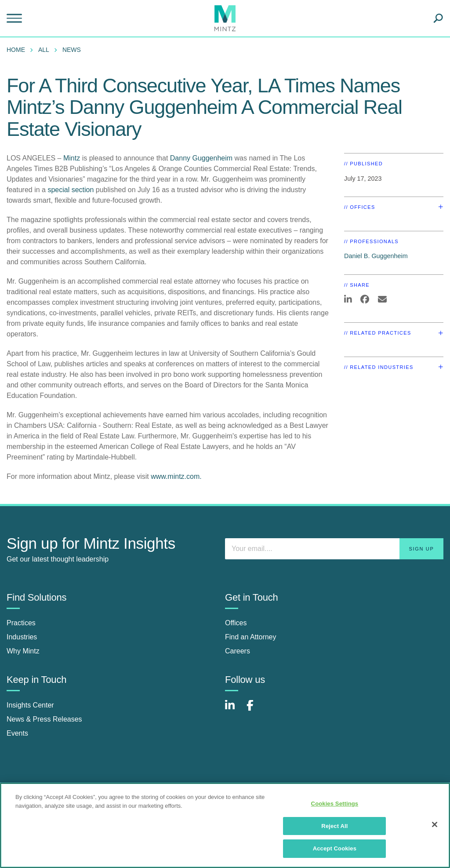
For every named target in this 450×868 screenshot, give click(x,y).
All (44, 50)
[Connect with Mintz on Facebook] (255, 710)
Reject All (334, 826)
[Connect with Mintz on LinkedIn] (234, 710)
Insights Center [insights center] (30, 705)
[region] (225, 825)
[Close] (435, 824)
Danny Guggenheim (202, 158)
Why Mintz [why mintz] (23, 651)
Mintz (73, 158)
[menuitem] (18, 50)
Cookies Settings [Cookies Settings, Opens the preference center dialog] (335, 804)
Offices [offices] (236, 623)
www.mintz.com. (176, 476)
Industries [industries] (22, 637)
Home (16, 50)
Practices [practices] (21, 623)
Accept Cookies (335, 848)
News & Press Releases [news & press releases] (44, 719)
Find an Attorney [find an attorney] (251, 637)
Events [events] (17, 733)
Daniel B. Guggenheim (376, 256)
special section (71, 190)
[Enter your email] (334, 549)
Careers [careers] (238, 651)
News (72, 50)
